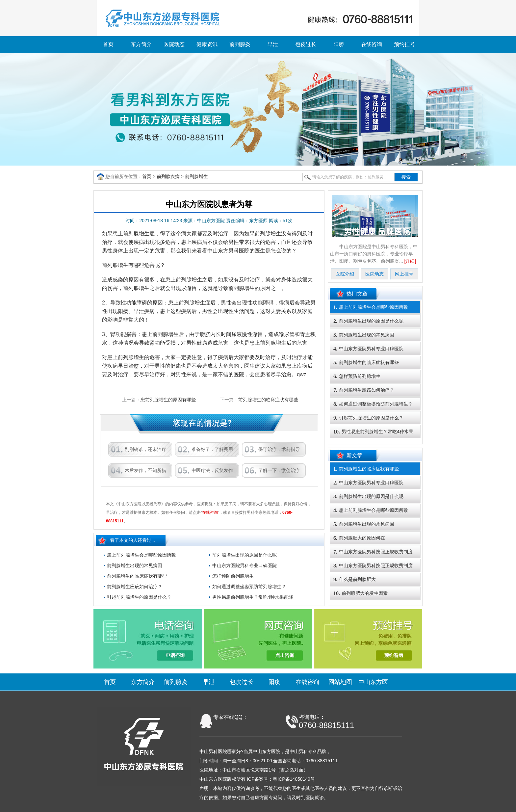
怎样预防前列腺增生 (233, 576)
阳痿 (339, 44)
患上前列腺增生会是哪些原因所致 (142, 555)
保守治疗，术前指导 (279, 449)
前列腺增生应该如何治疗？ (135, 587)
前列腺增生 (196, 176)
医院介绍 (345, 274)
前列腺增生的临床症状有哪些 (268, 400)
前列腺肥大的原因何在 (359, 538)
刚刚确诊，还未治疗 (145, 449)
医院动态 (174, 44)
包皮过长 (306, 44)
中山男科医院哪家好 (220, 751)
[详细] (410, 261)
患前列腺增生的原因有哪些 (168, 400)
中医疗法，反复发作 (212, 470)
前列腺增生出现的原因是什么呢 (245, 555)
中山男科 (299, 751)
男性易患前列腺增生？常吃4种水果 (373, 432)
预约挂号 (404, 44)
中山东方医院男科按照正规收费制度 (373, 552)
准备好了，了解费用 (212, 449)
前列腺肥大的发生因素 (361, 593)
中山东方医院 (267, 751)
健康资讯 (207, 44)
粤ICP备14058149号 (294, 779)
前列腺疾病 (168, 176)
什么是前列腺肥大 (355, 579)
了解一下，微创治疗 (279, 470)
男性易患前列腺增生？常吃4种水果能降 (253, 597)
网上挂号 (404, 274)
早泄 (273, 44)
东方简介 (141, 44)
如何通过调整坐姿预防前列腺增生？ (249, 587)
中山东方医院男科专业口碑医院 (245, 565)
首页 (108, 44)
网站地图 (340, 682)
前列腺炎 (240, 44)
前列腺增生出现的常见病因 (135, 565)
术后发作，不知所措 (145, 470)
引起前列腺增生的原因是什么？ (139, 597)
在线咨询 (372, 44)
